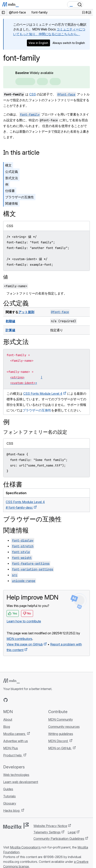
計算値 (10, 330)
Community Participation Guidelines (59, 839)
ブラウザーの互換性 (20, 197)
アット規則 (26, 312)
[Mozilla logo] (16, 826)
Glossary (10, 803)
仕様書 (10, 191)
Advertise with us (16, 741)
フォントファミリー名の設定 (35, 432)
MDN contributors (19, 639)
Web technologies (16, 775)
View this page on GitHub (25, 644)
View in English (38, 43)
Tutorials (9, 796)
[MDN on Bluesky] (13, 700)
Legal (72, 832)
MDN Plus (11, 748)
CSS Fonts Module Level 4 (43, 394)
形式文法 (12, 178)
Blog (7, 727)
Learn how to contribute (24, 621)
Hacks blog (12, 811)
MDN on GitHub (60, 748)
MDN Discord (58, 741)
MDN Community (61, 719)
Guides (8, 789)
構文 (8, 165)
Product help (13, 755)
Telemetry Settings (47, 832)
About (8, 719)
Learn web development (21, 782)
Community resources (64, 727)
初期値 (10, 321)
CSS (33, 94)
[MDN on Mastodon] (27, 700)
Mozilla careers (15, 734)
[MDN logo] (11, 681)
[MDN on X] (20, 700)
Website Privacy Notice (50, 826)
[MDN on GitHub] (6, 700)
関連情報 (12, 203)
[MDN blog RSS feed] (34, 700)
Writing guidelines (61, 734)
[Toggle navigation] (88, 5)
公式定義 (12, 172)
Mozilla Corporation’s (25, 847)
